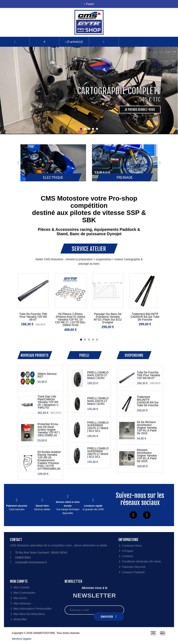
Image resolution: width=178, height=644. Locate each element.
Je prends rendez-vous (140, 110)
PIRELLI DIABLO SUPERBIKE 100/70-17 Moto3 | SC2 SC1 (98, 453)
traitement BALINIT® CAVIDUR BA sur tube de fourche (145, 317)
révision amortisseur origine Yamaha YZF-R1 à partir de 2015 (147, 456)
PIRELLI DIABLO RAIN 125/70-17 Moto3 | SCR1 (98, 375)
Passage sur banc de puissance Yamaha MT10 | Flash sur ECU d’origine (108, 318)
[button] (44, 42)
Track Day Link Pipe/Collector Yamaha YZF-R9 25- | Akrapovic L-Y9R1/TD (48, 402)
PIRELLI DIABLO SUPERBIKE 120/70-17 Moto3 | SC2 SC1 (98, 427)
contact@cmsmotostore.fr (31, 562)
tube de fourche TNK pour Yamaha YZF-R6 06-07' (33, 317)
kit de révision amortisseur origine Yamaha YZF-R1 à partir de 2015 (147, 428)
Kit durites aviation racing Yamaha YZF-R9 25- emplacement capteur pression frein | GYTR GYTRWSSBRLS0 (49, 460)
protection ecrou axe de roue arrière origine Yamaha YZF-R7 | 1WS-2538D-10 (49, 430)
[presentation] (18, 163)
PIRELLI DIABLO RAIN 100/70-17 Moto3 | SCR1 (98, 401)
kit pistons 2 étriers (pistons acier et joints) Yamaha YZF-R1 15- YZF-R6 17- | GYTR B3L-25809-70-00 (70, 320)
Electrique (53, 177)
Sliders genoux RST (47, 375)
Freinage (125, 177)
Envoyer (109, 617)
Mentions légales (22, 639)
